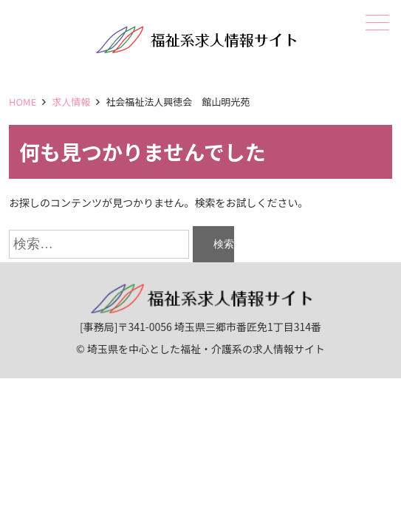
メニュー (376, 23)
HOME (23, 102)
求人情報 (71, 102)
